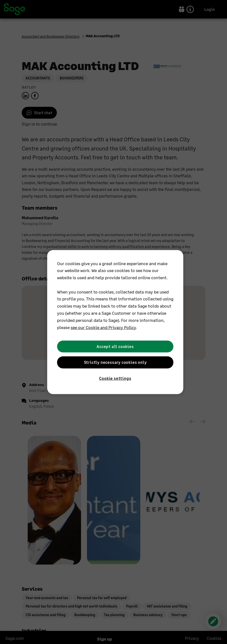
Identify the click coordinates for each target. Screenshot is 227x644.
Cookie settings (115, 378)
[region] (115, 322)
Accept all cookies (115, 346)
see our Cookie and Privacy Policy (103, 327)
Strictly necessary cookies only (115, 362)
